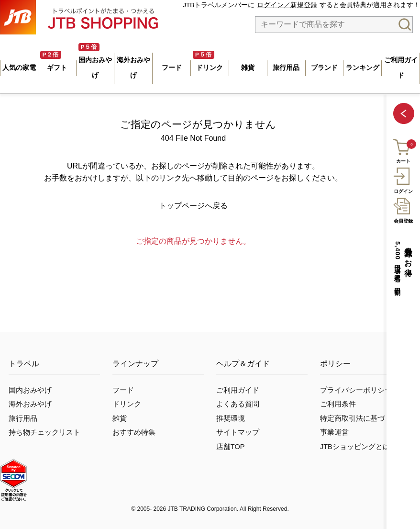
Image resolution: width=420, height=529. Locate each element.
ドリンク (127, 404)
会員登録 (403, 209)
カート (403, 150)
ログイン (403, 179)
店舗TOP (231, 447)
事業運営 (334, 432)
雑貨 (120, 418)
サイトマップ (238, 432)
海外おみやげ (30, 404)
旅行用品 (23, 418)
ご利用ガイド (238, 390)
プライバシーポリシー (356, 390)
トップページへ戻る (193, 206)
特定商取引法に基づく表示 (363, 418)
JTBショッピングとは (355, 447)
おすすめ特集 (134, 432)
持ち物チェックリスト (44, 432)
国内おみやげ (30, 390)
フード (123, 390)
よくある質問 (238, 404)
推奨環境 (231, 418)
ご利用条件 (338, 404)
